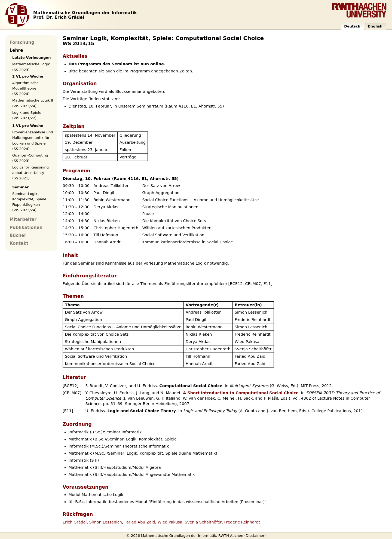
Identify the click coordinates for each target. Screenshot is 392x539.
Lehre (16, 50)
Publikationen (26, 228)
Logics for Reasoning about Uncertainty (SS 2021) (30, 173)
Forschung (22, 42)
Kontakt (19, 243)
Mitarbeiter (23, 219)
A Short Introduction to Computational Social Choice (241, 393)
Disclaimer (255, 536)
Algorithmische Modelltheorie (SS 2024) (25, 88)
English (375, 26)
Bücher (18, 235)
